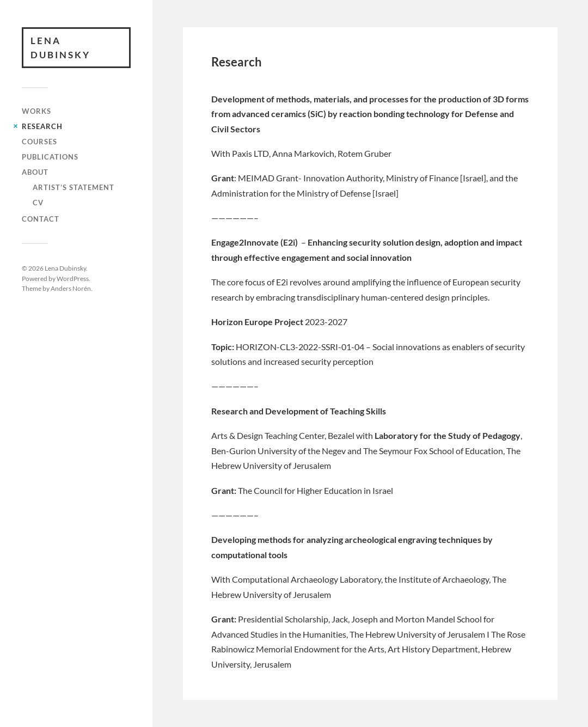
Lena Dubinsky (60, 48)
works (36, 111)
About (35, 172)
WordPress (73, 278)
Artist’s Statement (73, 187)
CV (38, 203)
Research (42, 126)
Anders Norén (71, 288)
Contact (41, 219)
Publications (50, 157)
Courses (39, 142)
